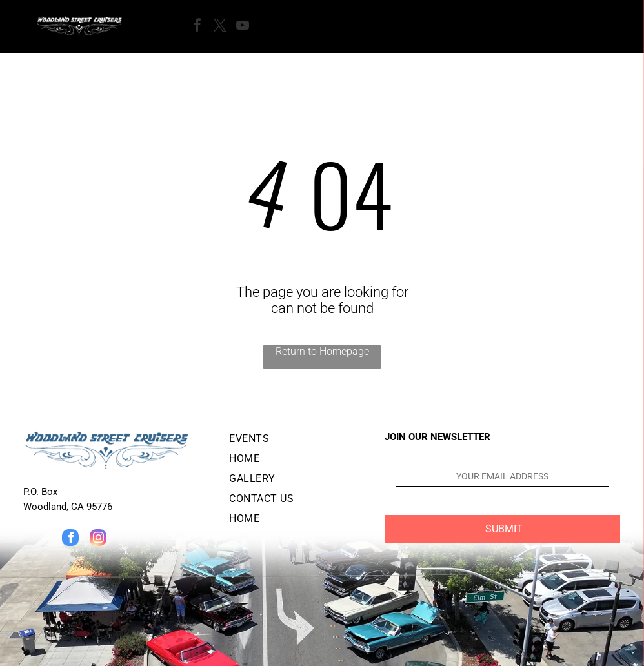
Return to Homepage (322, 351)
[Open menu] (302, 26)
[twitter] (220, 27)
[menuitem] (297, 441)
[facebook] (197, 27)
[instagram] (98, 539)
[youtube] (243, 27)
